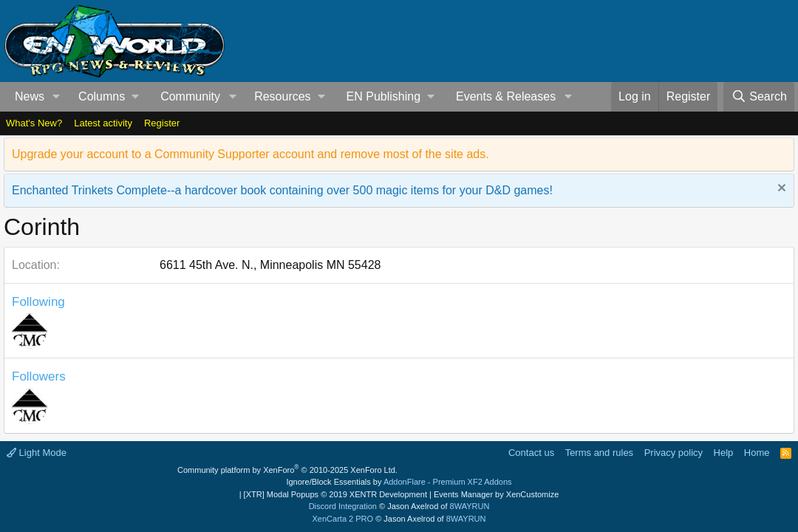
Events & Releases (506, 96)
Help (724, 453)
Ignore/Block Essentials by (399, 482)
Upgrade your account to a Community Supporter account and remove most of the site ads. (250, 154)
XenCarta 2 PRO (343, 519)
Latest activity (103, 123)
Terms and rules (599, 453)
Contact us (531, 453)
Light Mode (37, 453)
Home (757, 453)
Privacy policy (673, 453)
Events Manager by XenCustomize (496, 494)
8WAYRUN (470, 506)
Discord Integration (343, 506)
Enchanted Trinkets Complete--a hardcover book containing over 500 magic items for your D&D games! (282, 190)
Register (162, 123)
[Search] (759, 97)
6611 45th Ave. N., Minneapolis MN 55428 (270, 265)
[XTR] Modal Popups (335, 494)
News (30, 96)
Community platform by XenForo (287, 470)
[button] (57, 97)
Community (190, 96)
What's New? (34, 123)
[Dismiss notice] (780, 190)
